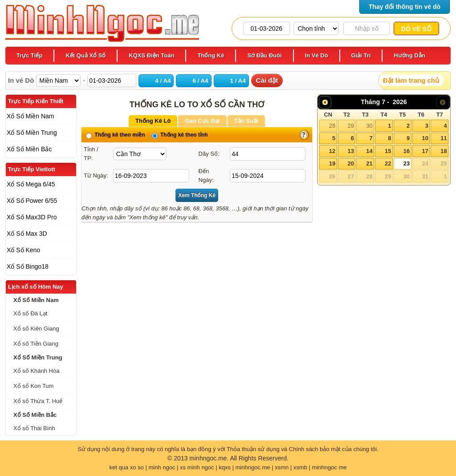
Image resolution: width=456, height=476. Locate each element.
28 (332, 126)
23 (407, 163)
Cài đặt (267, 80)
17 (425, 151)
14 (369, 151)
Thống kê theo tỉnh (180, 135)
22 (388, 163)
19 (332, 163)
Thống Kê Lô (153, 121)
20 (350, 163)
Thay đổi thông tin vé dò (405, 7)
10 (425, 138)
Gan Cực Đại (202, 121)
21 (369, 163)
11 (444, 138)
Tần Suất (246, 121)
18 (444, 151)
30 (369, 126)
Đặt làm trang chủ (411, 80)
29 (350, 126)
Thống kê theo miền (116, 135)
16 (407, 151)
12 (332, 151)
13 (350, 151)
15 (388, 151)
